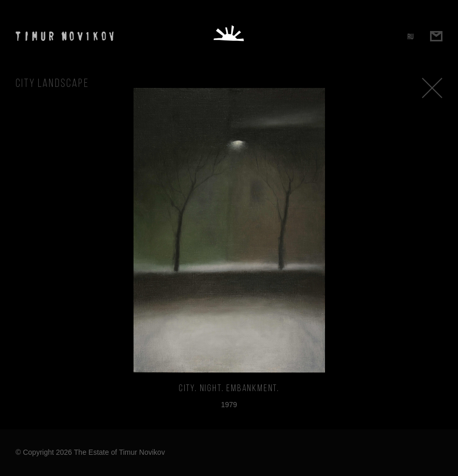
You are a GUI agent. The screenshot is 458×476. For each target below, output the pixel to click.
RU (410, 36)
